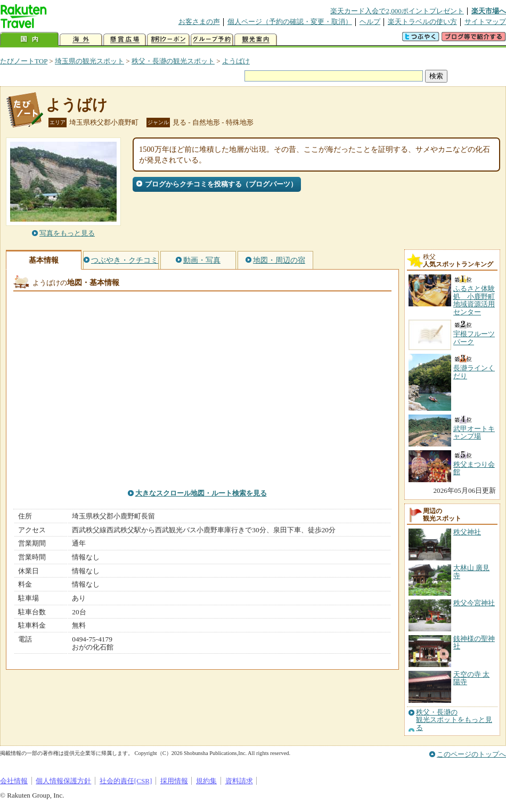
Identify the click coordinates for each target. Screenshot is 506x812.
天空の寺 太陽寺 (471, 678)
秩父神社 (467, 532)
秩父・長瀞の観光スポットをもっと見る (454, 720)
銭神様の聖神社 (474, 642)
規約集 (206, 781)
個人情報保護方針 (63, 781)
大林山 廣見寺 (471, 571)
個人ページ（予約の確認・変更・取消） (290, 22)
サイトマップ (485, 22)
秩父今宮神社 (474, 603)
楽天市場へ (489, 11)
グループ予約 (212, 40)
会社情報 (14, 781)
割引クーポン (168, 40)
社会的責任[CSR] (126, 781)
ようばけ (236, 61)
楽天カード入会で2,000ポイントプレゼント (397, 11)
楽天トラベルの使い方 (422, 22)
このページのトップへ (471, 754)
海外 (81, 40)
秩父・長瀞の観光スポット (173, 61)
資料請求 (239, 781)
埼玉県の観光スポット (89, 61)
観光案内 (256, 40)
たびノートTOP (24, 61)
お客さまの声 (199, 22)
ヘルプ (370, 22)
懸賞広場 (125, 40)
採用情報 (174, 781)
